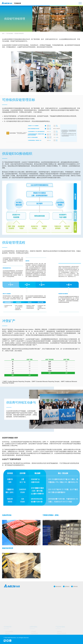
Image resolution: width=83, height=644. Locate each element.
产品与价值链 (9, 33)
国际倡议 (7, 599)
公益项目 (59, 618)
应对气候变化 (9, 616)
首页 (3, 33)
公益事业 (59, 616)
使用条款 (67, 587)
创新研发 (33, 601)
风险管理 (33, 605)
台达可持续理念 (9, 597)
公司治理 (33, 597)
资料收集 (75, 587)
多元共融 (33, 616)
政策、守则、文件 (10, 629)
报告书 (7, 631)
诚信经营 (33, 607)
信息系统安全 (35, 599)
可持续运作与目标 (10, 601)
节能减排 (7, 618)
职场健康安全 (35, 618)
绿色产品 (59, 597)
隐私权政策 (58, 587)
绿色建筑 (7, 620)
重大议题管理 (9, 603)
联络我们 (7, 633)
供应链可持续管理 (19, 33)
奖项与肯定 (8, 605)
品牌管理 (33, 603)
